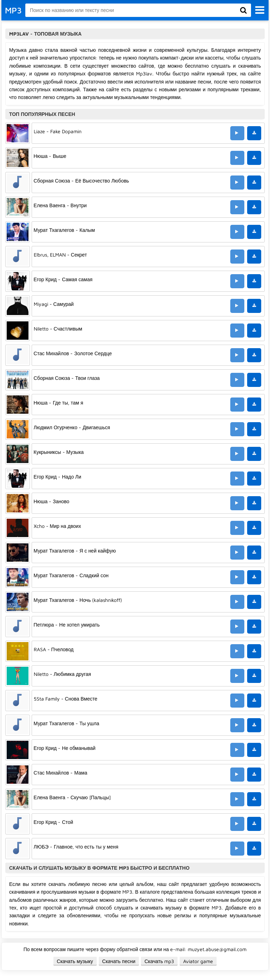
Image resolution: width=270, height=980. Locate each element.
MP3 (13, 10)
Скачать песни (119, 961)
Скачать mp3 (159, 961)
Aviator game (198, 961)
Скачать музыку (75, 961)
